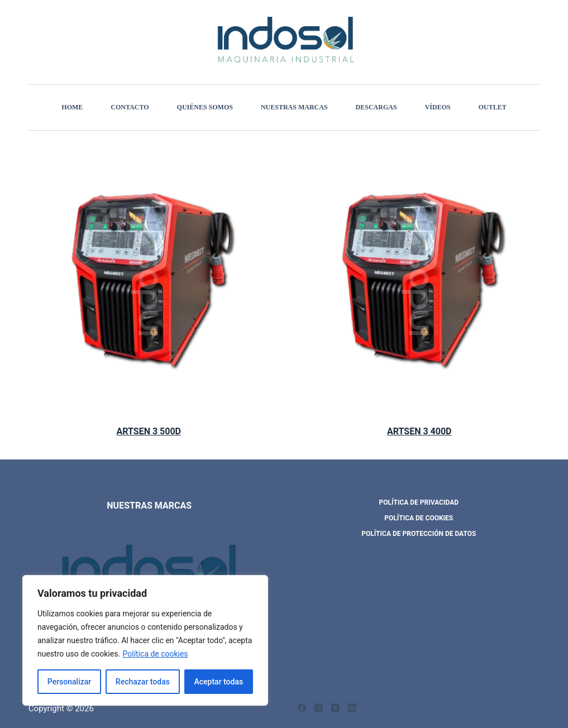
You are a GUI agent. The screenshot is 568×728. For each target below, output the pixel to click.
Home (72, 107)
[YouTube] (335, 708)
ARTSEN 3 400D (419, 431)
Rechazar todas (143, 682)
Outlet (493, 107)
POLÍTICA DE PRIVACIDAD (419, 502)
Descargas (376, 107)
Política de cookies (156, 654)
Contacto (130, 107)
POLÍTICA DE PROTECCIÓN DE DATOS (419, 534)
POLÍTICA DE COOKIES (419, 518)
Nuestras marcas (294, 107)
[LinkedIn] (352, 708)
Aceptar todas (219, 682)
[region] (145, 640)
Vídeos (438, 107)
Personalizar (69, 682)
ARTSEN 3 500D (149, 431)
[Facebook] (302, 708)
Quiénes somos (205, 107)
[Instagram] (319, 708)
